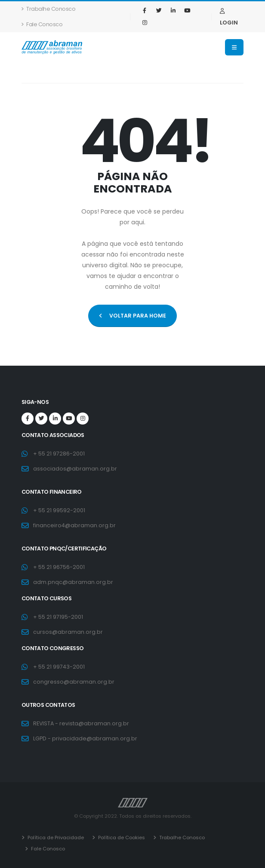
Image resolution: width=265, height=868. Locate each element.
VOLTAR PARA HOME (132, 316)
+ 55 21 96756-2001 (59, 567)
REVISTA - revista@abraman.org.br (81, 723)
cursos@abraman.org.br (68, 632)
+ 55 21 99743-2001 (59, 667)
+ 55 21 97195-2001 (58, 617)
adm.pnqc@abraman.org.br (73, 582)
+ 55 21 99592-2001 (59, 510)
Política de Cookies (121, 837)
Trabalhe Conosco (48, 9)
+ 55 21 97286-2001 (59, 454)
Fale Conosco (42, 24)
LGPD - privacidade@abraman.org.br (85, 738)
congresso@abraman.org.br (74, 682)
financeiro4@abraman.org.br (74, 525)
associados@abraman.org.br (75, 469)
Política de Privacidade (55, 837)
